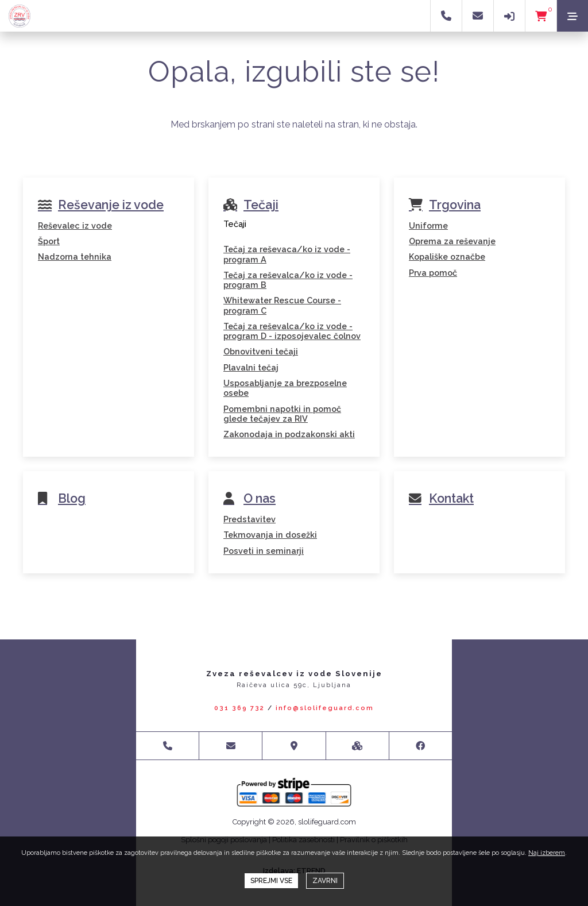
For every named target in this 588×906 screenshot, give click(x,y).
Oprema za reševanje (452, 241)
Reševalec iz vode (75, 225)
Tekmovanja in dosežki (270, 535)
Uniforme (428, 225)
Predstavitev (249, 519)
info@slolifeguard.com (325, 708)
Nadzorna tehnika (75, 257)
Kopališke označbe (447, 257)
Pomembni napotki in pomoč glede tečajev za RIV (282, 414)
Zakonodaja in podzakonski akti (289, 434)
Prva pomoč (433, 273)
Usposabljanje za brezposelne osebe (285, 388)
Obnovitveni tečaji (261, 351)
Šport (49, 241)
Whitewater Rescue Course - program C (282, 305)
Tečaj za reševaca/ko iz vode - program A (287, 254)
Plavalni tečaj (251, 367)
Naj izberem (547, 853)
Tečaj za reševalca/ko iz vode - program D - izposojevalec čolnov (292, 331)
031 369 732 (239, 708)
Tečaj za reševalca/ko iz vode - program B (288, 280)
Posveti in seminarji (264, 551)
